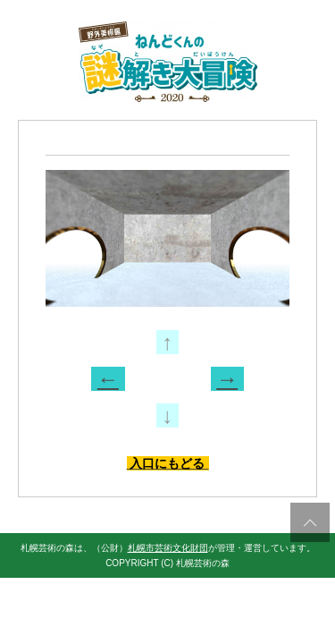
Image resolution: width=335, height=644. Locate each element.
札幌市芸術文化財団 (168, 548)
